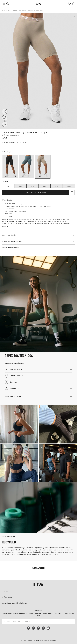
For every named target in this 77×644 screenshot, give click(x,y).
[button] (38, 241)
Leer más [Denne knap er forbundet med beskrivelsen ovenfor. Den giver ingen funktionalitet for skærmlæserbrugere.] (5, 226)
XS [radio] (8, 186)
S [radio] (20, 186)
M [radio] (33, 186)
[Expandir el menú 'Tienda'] (38, 591)
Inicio (4, 10)
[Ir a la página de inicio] (39, 4)
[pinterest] (38, 628)
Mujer (9, 10)
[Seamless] (5, 124)
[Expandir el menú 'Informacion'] (38, 597)
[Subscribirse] (72, 621)
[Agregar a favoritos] (72, 193)
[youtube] (48, 628)
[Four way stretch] (5, 111)
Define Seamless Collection (12, 135)
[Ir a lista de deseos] (69, 4)
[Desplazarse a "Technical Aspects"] (38, 235)
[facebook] (28, 628)
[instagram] (33, 628)
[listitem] (10, 167)
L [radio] (44, 186)
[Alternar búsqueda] (8, 4)
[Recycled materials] (5, 118)
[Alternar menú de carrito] (73, 4)
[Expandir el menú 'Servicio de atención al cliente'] (38, 603)
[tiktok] (43, 628)
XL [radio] (57, 186)
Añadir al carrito (36, 193)
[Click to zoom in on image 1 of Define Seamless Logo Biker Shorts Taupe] (38, 71)
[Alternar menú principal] (4, 4)
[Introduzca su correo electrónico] (35, 621)
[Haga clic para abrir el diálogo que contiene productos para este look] (19, 424)
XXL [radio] (69, 186)
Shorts (15, 10)
